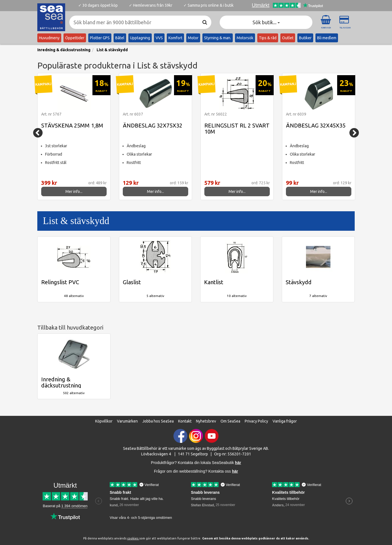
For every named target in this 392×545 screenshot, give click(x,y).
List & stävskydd (112, 50)
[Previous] (38, 133)
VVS (159, 38)
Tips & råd (268, 38)
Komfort (175, 38)
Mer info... (74, 192)
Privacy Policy (256, 421)
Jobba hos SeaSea (158, 421)
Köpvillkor (104, 421)
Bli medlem (327, 38)
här (235, 471)
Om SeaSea (230, 421)
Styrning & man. (218, 38)
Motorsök (245, 38)
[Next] (354, 133)
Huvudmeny (49, 38)
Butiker (305, 38)
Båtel (120, 38)
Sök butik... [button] (266, 22)
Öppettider (75, 38)
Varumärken (127, 421)
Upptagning (140, 38)
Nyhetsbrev (206, 421)
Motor (193, 38)
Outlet (288, 38)
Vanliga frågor (285, 421)
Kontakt (185, 421)
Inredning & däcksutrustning (64, 50)
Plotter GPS (100, 38)
